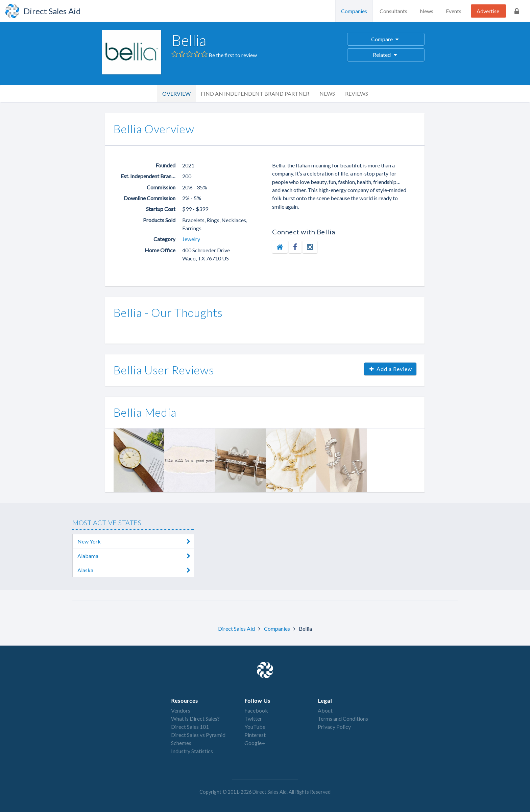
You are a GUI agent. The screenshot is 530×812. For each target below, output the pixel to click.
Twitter (253, 718)
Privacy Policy (334, 727)
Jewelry (191, 239)
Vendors (181, 710)
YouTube (255, 727)
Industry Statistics (192, 751)
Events (454, 11)
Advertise (488, 11)
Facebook (256, 710)
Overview (176, 94)
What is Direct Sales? (195, 718)
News (427, 11)
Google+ (255, 743)
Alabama (136, 556)
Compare (386, 39)
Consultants (393, 11)
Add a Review (390, 369)
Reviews (357, 94)
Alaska (136, 570)
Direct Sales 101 (190, 727)
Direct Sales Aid (237, 629)
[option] (139, 460)
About (325, 710)
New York (136, 541)
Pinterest (255, 735)
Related (386, 55)
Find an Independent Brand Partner (255, 94)
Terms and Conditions (343, 718)
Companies (354, 11)
